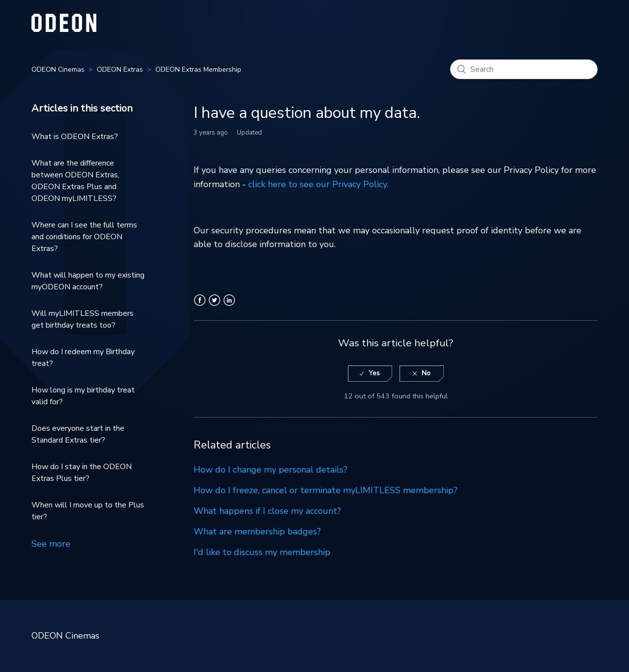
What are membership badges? (257, 532)
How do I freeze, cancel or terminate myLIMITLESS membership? (326, 490)
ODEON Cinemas (58, 70)
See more (51, 544)
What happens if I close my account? (267, 511)
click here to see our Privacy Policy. (318, 184)
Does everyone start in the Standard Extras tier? (78, 434)
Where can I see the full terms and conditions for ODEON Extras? (84, 237)
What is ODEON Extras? (75, 137)
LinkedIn (229, 306)
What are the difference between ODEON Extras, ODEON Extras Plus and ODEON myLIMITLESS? (75, 181)
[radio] (370, 374)
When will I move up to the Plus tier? (88, 511)
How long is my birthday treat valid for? (83, 396)
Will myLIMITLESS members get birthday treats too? (83, 319)
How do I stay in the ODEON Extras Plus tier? (82, 473)
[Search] (524, 69)
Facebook (200, 306)
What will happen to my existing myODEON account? (88, 281)
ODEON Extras (120, 70)
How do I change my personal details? (271, 470)
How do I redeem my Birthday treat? (83, 358)
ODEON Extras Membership (198, 70)
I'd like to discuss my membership (262, 552)
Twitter (214, 306)
